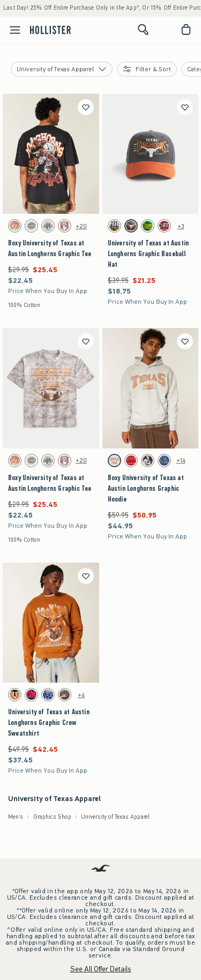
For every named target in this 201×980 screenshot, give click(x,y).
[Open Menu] (12, 30)
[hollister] (50, 29)
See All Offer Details (101, 969)
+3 (181, 226)
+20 (81, 226)
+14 (181, 460)
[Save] (86, 107)
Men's (16, 817)
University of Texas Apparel (115, 817)
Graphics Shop (52, 817)
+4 (81, 695)
